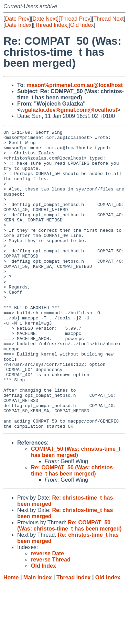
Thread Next (108, 19)
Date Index (18, 25)
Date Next (45, 19)
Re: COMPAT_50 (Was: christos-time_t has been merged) (73, 530)
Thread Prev (75, 19)
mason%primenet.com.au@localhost (75, 85)
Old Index (82, 25)
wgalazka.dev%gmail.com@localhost (69, 110)
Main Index (38, 637)
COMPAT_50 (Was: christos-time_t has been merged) (76, 512)
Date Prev (17, 19)
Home (11, 637)
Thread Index (51, 25)
